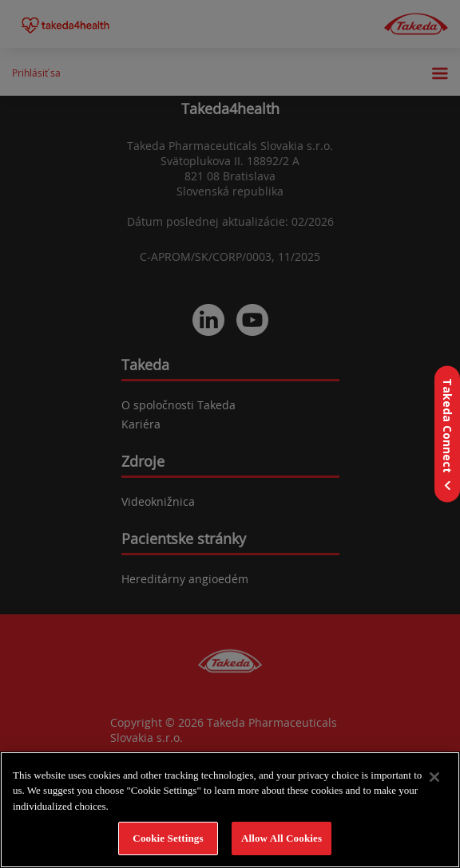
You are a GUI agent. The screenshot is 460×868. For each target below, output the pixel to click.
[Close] (434, 777)
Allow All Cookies (282, 838)
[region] (230, 810)
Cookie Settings (168, 838)
